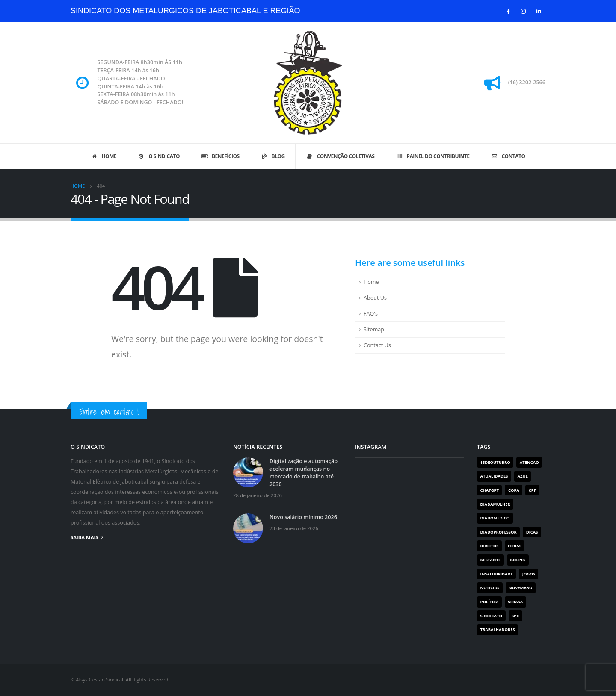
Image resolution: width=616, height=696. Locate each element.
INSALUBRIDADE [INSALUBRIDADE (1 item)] (497, 574)
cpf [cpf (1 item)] (532, 490)
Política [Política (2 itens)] (490, 602)
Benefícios (220, 156)
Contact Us (377, 345)
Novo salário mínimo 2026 (303, 517)
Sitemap (374, 329)
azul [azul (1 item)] (523, 476)
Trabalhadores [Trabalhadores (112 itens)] (498, 630)
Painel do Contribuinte (432, 156)
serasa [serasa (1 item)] (516, 602)
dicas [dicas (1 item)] (532, 532)
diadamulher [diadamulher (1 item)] (495, 504)
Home (103, 156)
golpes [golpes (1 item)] (518, 560)
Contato (508, 156)
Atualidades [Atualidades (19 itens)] (494, 476)
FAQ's (371, 314)
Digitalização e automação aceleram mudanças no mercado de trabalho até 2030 (304, 473)
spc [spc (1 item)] (515, 616)
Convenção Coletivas (340, 156)
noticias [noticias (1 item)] (490, 588)
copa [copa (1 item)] (514, 490)
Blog (273, 156)
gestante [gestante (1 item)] (491, 560)
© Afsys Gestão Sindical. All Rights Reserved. (120, 680)
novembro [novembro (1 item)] (521, 588)
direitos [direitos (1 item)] (490, 546)
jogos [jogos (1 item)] (529, 574)
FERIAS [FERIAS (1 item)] (515, 546)
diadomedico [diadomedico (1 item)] (495, 518)
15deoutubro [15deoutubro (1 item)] (495, 462)
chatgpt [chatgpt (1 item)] (490, 490)
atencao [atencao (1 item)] (529, 462)
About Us (375, 298)
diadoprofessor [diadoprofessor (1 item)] (499, 532)
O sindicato (158, 156)
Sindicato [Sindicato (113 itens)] (492, 616)
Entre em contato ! (109, 411)
